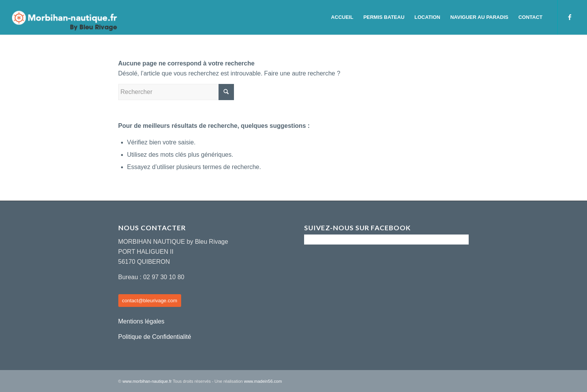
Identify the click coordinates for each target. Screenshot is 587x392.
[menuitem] (342, 17)
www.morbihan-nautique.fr (147, 381)
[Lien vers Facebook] (570, 17)
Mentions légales (141, 321)
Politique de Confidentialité (155, 337)
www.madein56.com (263, 381)
